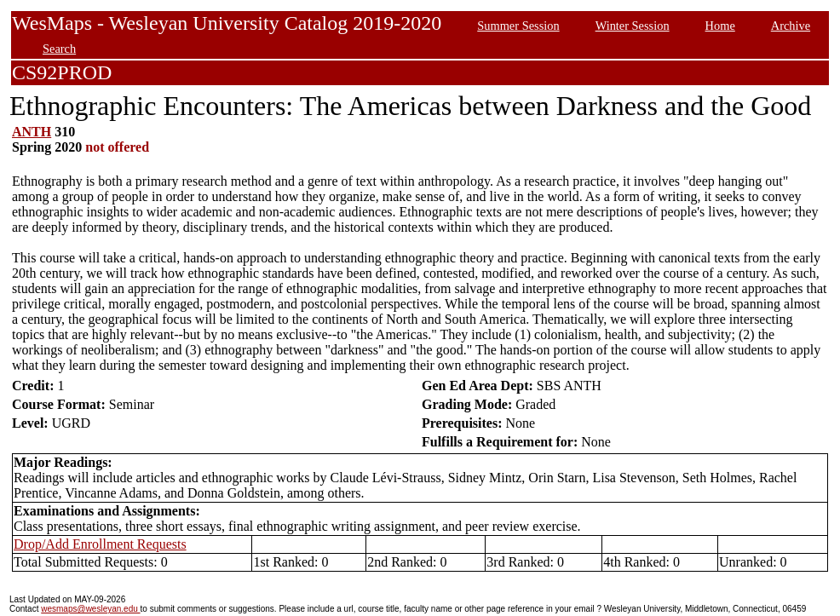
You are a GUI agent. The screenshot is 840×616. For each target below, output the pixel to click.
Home (720, 26)
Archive (791, 26)
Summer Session (518, 26)
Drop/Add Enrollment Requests (100, 544)
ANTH (32, 132)
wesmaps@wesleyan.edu (90, 609)
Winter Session (633, 26)
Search (59, 49)
